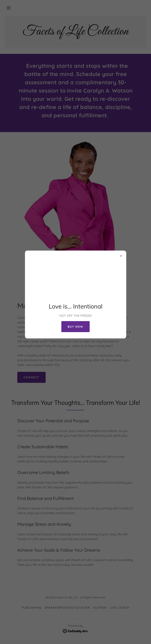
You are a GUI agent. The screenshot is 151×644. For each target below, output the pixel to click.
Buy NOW (75, 327)
